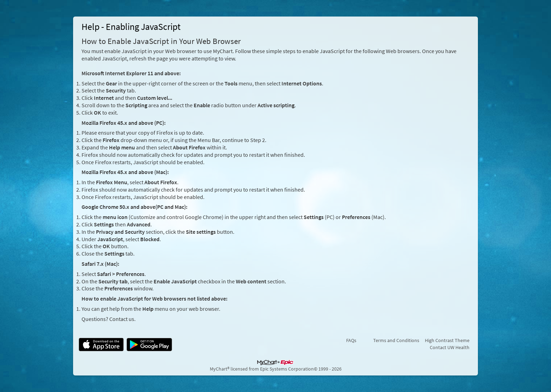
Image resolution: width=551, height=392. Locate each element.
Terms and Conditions (396, 340)
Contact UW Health (450, 347)
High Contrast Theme (447, 340)
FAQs (351, 340)
